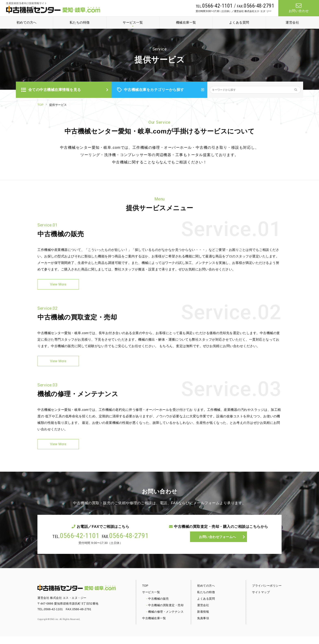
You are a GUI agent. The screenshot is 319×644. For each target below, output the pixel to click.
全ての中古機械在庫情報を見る (51, 90)
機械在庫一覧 (186, 22)
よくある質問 (239, 22)
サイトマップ (261, 600)
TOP (40, 105)
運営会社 (292, 22)
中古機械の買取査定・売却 (166, 613)
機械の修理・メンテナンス (166, 619)
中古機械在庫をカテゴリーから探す (151, 90)
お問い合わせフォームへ (217, 545)
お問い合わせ (299, 8)
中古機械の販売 (158, 606)
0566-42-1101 (80, 543)
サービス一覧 (133, 22)
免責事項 (203, 626)
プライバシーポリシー (267, 593)
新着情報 (203, 619)
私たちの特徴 (80, 22)
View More (58, 286)
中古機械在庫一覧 (154, 626)
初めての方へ (27, 22)
